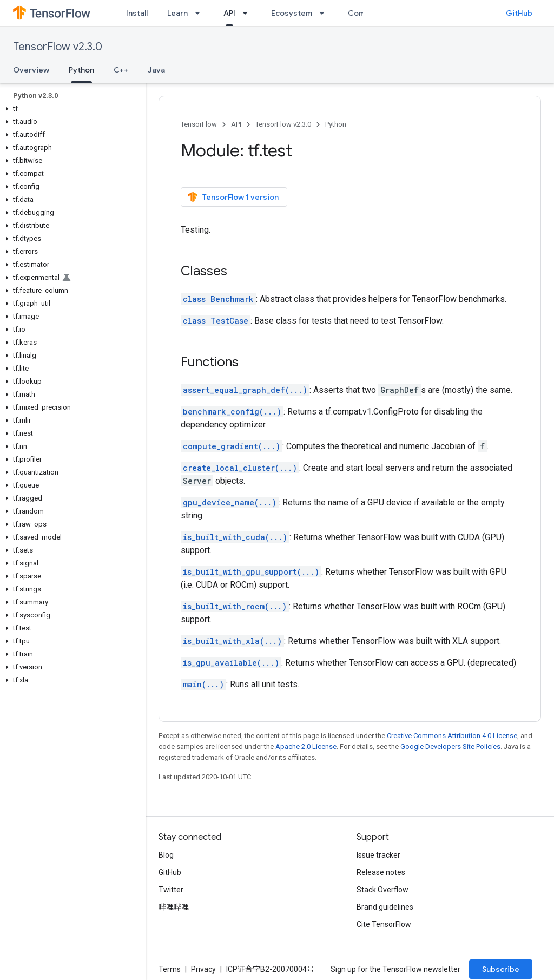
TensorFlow (199, 124)
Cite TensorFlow (384, 924)
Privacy (203, 969)
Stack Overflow (382, 890)
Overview (31, 70)
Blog (166, 855)
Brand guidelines (385, 907)
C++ (121, 70)
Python (336, 124)
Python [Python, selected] (81, 70)
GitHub (519, 13)
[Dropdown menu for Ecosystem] (325, 13)
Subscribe (501, 969)
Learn (177, 13)
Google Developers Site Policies (450, 746)
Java (156, 70)
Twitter (171, 890)
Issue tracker (378, 855)
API (236, 124)
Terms (170, 969)
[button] (71, 109)
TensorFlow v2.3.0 (58, 47)
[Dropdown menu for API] (248, 13)
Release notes (381, 872)
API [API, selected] (229, 13)
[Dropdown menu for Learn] (201, 13)
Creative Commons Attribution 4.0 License (452, 736)
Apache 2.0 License (306, 746)
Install (137, 13)
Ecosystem (292, 13)
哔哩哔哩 (174, 907)
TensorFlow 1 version (233, 197)
